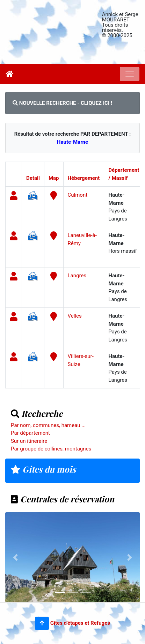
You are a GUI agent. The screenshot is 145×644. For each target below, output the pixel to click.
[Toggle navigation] (130, 74)
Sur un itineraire (29, 441)
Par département (30, 433)
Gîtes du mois (43, 469)
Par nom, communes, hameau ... (48, 425)
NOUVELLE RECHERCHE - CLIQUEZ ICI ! (62, 103)
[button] (42, 623)
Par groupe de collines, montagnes (51, 449)
